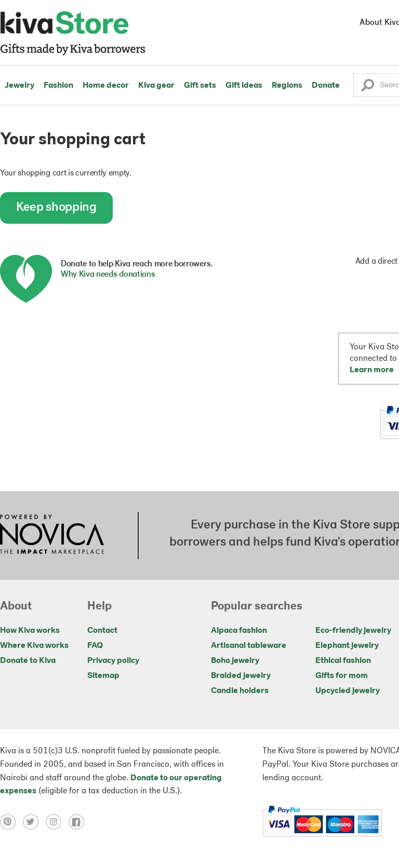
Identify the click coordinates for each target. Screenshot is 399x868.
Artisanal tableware (249, 646)
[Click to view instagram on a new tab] (57, 822)
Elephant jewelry (347, 646)
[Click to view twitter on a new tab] (34, 822)
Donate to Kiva (28, 661)
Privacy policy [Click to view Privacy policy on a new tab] (113, 661)
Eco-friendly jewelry (353, 631)
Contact (102, 631)
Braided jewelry (241, 676)
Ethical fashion (343, 661)
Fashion (58, 86)
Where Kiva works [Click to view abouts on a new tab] (34, 646)
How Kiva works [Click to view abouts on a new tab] (30, 631)
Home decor (106, 86)
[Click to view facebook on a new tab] (79, 822)
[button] (368, 88)
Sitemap (103, 676)
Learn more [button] (372, 370)
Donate (326, 86)
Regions (287, 86)
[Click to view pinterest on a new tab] (11, 822)
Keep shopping (56, 208)
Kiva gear (156, 86)
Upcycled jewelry (348, 691)
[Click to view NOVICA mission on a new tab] (52, 535)
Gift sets (200, 86)
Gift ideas (244, 86)
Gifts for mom (342, 676)
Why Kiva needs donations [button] (108, 275)
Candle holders (240, 691)
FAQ (95, 646)
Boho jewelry (235, 661)
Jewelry (19, 86)
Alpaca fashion (239, 631)
